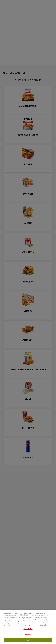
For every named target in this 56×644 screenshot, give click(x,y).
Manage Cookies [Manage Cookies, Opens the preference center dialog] (28, 629)
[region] (28, 627)
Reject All (28, 635)
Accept (28, 640)
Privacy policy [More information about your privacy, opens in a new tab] (43, 625)
